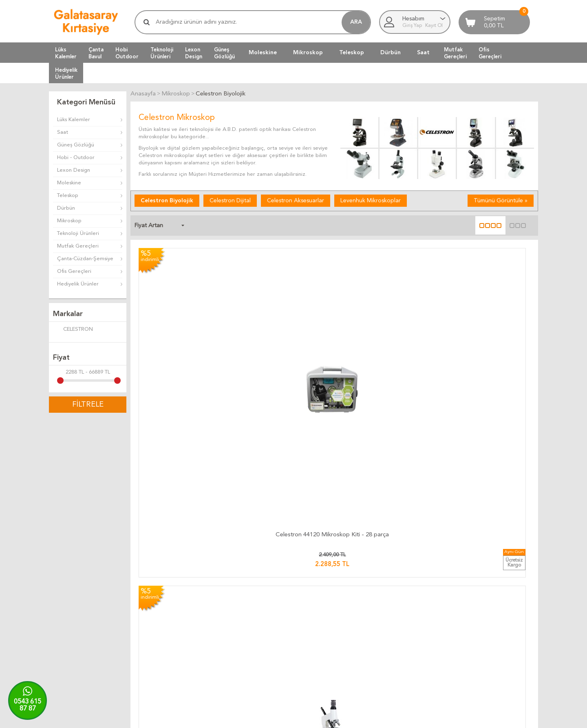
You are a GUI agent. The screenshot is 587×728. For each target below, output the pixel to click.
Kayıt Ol (434, 26)
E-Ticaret (269, 718)
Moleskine (263, 53)
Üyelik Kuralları (315, 612)
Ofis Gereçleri (74, 271)
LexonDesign (194, 53)
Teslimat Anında (235, 621)
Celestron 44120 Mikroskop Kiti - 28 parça (185, 329)
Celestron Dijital (230, 199)
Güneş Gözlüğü (76, 145)
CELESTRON (73, 330)
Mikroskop (308, 53)
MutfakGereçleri (455, 53)
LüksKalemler (66, 53)
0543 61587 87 (28, 705)
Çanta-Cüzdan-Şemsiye (85, 259)
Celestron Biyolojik (167, 199)
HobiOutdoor (127, 53)
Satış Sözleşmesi (318, 621)
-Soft (253, 718)
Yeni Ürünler (394, 612)
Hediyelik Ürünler (78, 284)
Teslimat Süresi (234, 612)
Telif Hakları (312, 631)
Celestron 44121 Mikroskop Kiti (285, 326)
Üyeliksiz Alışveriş (400, 641)
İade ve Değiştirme (321, 592)
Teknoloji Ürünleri (78, 233)
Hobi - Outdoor (76, 158)
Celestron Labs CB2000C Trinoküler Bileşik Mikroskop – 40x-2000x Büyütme (185, 461)
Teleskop (352, 53)
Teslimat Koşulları (318, 602)
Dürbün (391, 53)
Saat (423, 53)
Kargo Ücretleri (235, 602)
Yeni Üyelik (392, 631)
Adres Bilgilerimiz (482, 641)
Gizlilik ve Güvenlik (320, 641)
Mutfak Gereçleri (78, 246)
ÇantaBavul (96, 53)
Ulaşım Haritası (478, 602)
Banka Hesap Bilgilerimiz (490, 612)
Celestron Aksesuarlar (296, 199)
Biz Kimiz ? (474, 631)
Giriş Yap (413, 26)
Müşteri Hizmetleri (402, 602)
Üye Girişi (391, 621)
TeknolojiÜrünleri (162, 53)
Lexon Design (74, 170)
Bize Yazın (473, 592)
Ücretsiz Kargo (234, 631)
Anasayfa (390, 592)
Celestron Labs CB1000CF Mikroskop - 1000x (484, 329)
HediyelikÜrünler (66, 73)
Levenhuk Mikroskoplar (371, 199)
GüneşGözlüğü (224, 53)
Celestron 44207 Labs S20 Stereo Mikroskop (384, 329)
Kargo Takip (230, 592)
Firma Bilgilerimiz (481, 621)
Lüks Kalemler (74, 120)
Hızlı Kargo (229, 641)
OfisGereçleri (490, 53)
